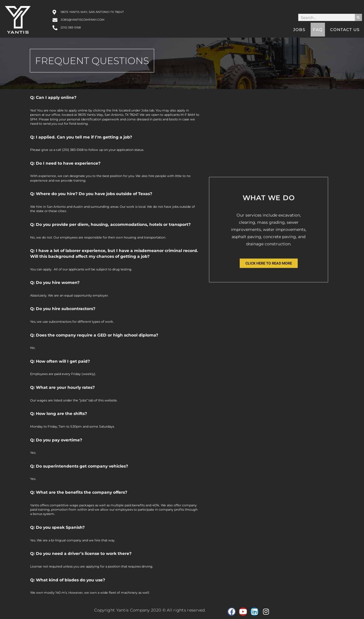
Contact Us (345, 30)
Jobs (299, 30)
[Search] (358, 17)
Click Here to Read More (269, 296)
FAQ (318, 30)
